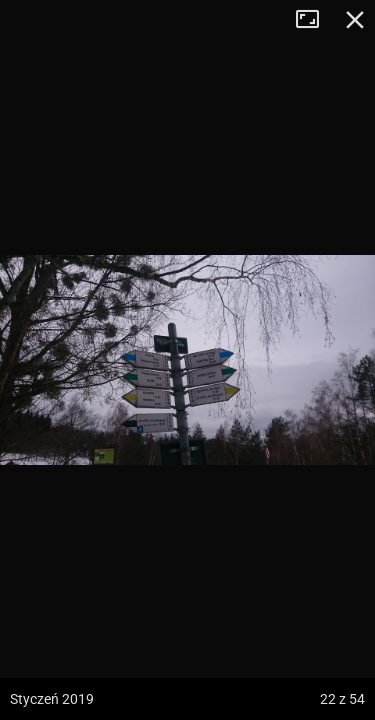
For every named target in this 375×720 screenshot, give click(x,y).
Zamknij (355, 20)
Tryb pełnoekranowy (315, 20)
